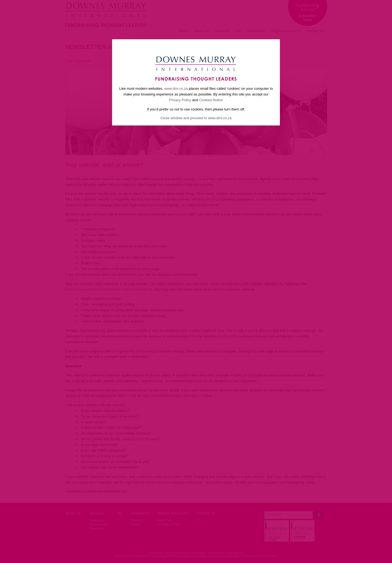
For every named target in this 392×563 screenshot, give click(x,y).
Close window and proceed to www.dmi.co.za (196, 118)
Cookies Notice (211, 100)
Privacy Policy (180, 100)
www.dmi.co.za (176, 89)
